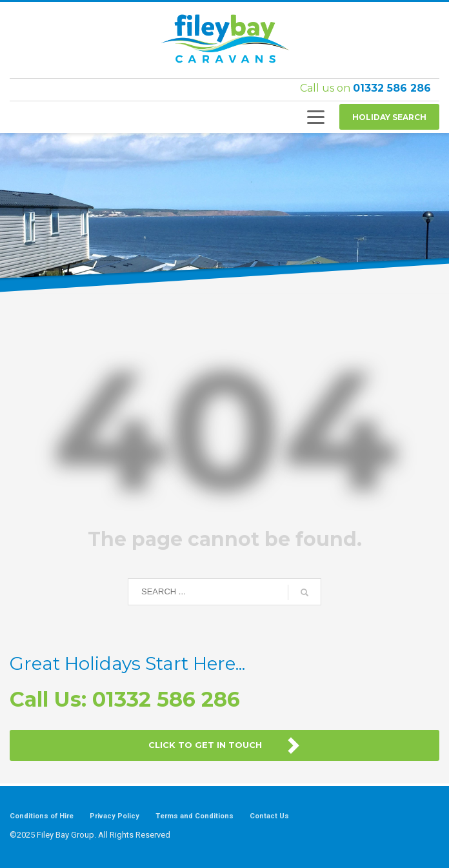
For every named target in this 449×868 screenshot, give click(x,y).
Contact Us (269, 816)
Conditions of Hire (42, 816)
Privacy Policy (115, 816)
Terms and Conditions (195, 816)
